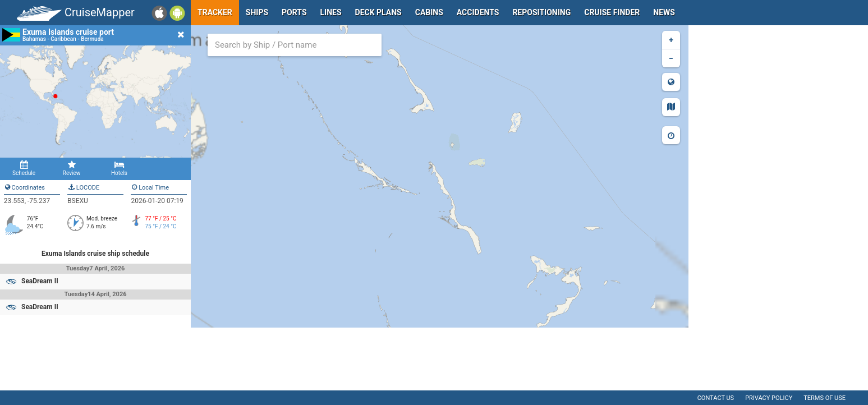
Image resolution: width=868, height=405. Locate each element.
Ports (294, 12)
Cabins (429, 12)
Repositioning (541, 12)
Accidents (478, 12)
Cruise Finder (612, 12)
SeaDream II (40, 281)
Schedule (24, 168)
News (664, 12)
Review (72, 168)
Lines (331, 12)
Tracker (215, 12)
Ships (257, 12)
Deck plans (378, 12)
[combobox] (295, 45)
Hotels (119, 168)
